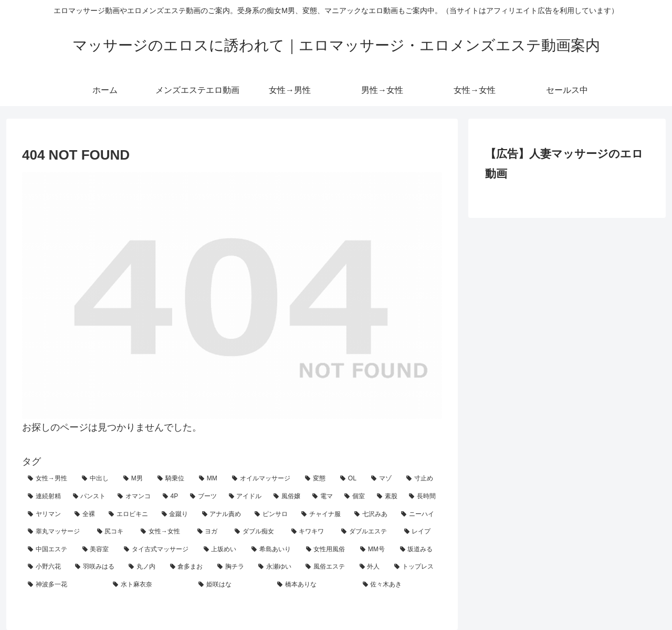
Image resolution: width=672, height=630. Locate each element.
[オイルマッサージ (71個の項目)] (263, 479)
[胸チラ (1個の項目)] (232, 567)
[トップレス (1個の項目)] (415, 567)
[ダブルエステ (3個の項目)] (367, 532)
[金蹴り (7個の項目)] (176, 514)
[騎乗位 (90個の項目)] (172, 479)
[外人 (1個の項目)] (371, 567)
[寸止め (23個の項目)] (421, 479)
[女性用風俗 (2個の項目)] (328, 550)
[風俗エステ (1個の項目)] (327, 567)
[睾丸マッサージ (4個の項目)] (57, 532)
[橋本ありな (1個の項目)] (314, 585)
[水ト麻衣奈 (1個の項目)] (150, 585)
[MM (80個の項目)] (210, 479)
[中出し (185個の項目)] (97, 479)
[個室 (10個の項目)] (355, 497)
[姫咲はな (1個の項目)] (232, 585)
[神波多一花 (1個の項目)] (65, 585)
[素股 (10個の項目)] (387, 497)
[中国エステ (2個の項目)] (49, 550)
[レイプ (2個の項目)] (421, 532)
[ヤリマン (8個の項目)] (45, 514)
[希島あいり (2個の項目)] (273, 550)
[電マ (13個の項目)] (323, 497)
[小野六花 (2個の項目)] (46, 567)
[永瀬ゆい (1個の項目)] (276, 567)
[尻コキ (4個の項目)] (113, 532)
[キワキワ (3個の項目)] (311, 532)
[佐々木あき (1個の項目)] (400, 585)
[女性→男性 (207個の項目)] (49, 479)
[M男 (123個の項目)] (135, 479)
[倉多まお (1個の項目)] (188, 567)
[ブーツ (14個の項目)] (204, 497)
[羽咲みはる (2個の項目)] (96, 567)
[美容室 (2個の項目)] (98, 550)
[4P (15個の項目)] (171, 497)
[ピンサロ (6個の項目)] (272, 514)
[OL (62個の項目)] (350, 479)
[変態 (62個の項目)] (317, 479)
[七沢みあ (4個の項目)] (372, 514)
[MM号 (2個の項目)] (374, 550)
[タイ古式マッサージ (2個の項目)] (158, 550)
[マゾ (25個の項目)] (383, 479)
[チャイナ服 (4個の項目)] (322, 514)
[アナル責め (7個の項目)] (223, 514)
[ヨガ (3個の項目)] (211, 532)
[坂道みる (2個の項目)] (418, 550)
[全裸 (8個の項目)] (86, 514)
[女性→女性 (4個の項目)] (163, 532)
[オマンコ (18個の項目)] (134, 497)
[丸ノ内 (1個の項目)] (143, 567)
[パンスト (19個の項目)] (90, 497)
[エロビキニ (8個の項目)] (129, 514)
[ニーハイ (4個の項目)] (419, 514)
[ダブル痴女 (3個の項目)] (257, 532)
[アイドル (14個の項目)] (246, 497)
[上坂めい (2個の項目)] (222, 550)
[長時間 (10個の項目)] (423, 497)
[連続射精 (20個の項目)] (45, 497)
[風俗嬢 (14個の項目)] (287, 497)
